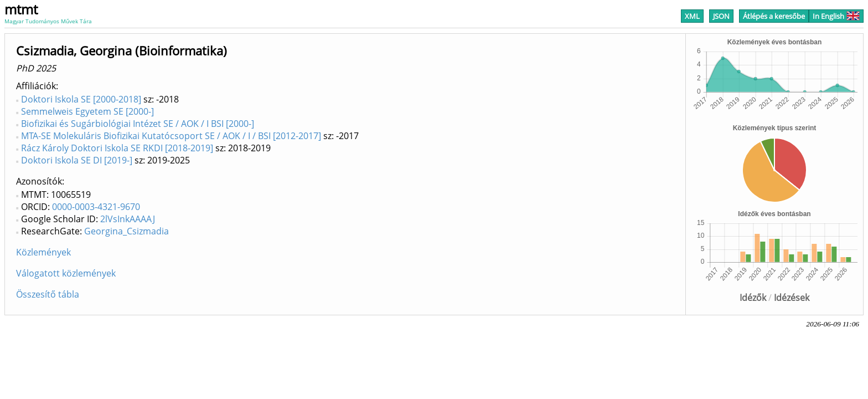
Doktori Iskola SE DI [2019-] (77, 160)
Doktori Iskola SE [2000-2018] (81, 99)
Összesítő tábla (48, 294)
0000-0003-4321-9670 (96, 207)
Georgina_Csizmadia (126, 231)
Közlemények (43, 252)
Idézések (792, 298)
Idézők (753, 298)
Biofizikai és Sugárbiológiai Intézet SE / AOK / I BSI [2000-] (138, 124)
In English (836, 16)
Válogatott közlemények (66, 273)
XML (692, 16)
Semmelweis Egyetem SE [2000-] (87, 111)
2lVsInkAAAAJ (128, 219)
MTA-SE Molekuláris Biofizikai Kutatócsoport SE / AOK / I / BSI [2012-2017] (171, 136)
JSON (721, 16)
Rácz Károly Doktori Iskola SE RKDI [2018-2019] (117, 148)
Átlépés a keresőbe (774, 16)
